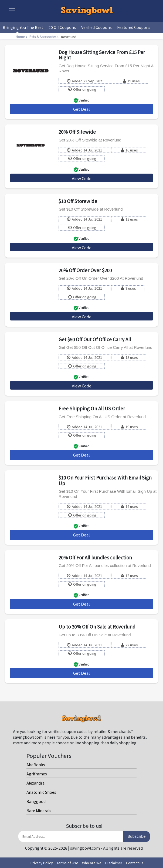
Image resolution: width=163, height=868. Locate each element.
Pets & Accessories (45, 37)
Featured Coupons (134, 27)
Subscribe (137, 836)
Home (22, 37)
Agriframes (37, 774)
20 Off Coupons (62, 27)
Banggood (36, 801)
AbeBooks (36, 765)
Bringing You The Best (23, 27)
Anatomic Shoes (41, 792)
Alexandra (35, 783)
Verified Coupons (96, 27)
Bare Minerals (39, 810)
